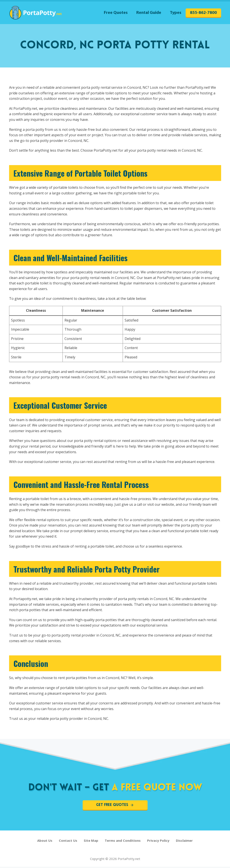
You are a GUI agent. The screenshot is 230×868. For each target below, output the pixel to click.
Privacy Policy (158, 842)
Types (176, 13)
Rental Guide (149, 13)
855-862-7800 (203, 13)
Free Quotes (116, 13)
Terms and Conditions (123, 842)
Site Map (91, 842)
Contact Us (68, 842)
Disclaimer (184, 842)
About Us (45, 842)
